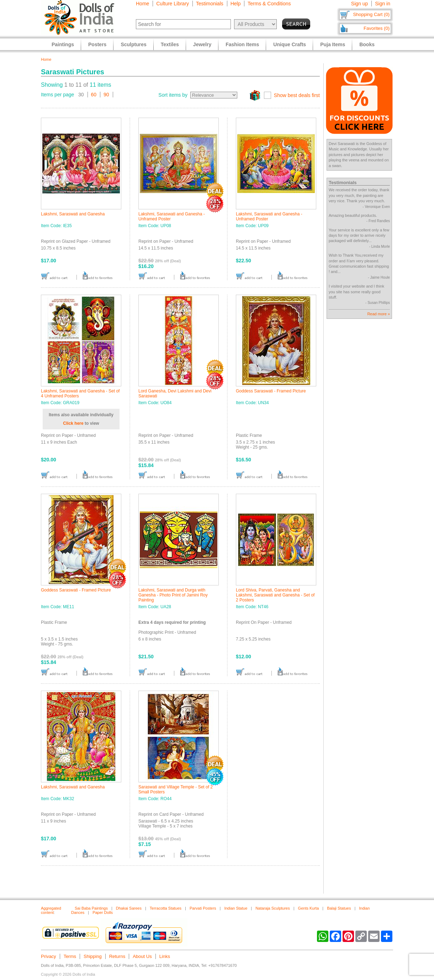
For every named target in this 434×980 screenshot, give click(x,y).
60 (94, 95)
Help (236, 4)
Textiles (170, 44)
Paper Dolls (103, 912)
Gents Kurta (309, 908)
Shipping (93, 956)
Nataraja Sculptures (273, 908)
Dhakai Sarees (129, 908)
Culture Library (173, 4)
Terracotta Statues (166, 908)
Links (165, 956)
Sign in (383, 4)
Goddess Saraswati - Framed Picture (271, 391)
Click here (73, 423)
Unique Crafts (290, 44)
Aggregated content (51, 910)
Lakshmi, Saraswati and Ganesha (73, 214)
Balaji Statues (339, 908)
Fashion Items (242, 44)
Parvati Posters (203, 908)
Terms (70, 956)
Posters (97, 44)
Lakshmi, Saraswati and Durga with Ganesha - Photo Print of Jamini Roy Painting (173, 595)
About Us (142, 956)
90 (106, 95)
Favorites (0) (377, 28)
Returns (117, 956)
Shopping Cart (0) (371, 14)
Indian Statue (236, 908)
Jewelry (202, 44)
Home (142, 4)
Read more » (379, 314)
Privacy (49, 956)
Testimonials (210, 4)
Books (367, 44)
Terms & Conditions (269, 4)
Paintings (63, 44)
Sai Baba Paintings (91, 908)
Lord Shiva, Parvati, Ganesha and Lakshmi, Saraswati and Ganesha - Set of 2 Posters (275, 595)
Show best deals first (297, 95)
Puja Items (333, 44)
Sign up (359, 4)
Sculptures (133, 44)
